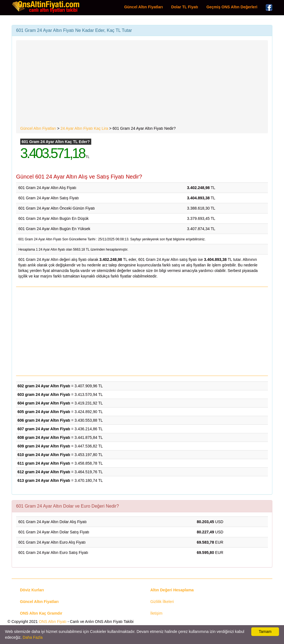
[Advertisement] (142, 84)
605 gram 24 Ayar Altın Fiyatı (44, 412)
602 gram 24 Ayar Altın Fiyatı (44, 386)
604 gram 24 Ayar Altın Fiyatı (44, 403)
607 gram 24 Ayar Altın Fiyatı (44, 429)
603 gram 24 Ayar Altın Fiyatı (44, 394)
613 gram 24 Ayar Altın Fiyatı (44, 480)
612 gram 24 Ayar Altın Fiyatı (44, 472)
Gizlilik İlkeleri (162, 602)
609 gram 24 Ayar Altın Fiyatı (44, 446)
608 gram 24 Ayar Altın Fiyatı (44, 437)
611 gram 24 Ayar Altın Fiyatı (44, 463)
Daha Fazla (33, 637)
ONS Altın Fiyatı (53, 622)
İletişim (156, 613)
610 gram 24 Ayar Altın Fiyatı (44, 455)
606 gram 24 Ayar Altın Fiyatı (44, 420)
